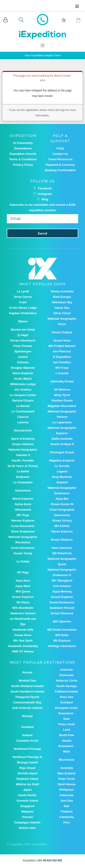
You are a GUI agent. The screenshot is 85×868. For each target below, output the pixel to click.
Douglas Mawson (23, 368)
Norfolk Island (28, 773)
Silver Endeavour (23, 531)
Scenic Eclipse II (62, 444)
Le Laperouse (62, 422)
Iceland (28, 735)
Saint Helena (66, 784)
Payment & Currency (60, 165)
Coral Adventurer (23, 548)
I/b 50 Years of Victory (23, 466)
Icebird (23, 357)
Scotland (67, 702)
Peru (67, 822)
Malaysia (27, 812)
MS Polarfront (62, 553)
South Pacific (27, 795)
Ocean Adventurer (23, 340)
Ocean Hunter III (62, 504)
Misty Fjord (62, 395)
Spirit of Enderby (23, 439)
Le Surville (62, 466)
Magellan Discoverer (62, 406)
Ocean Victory (62, 521)
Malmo (23, 321)
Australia (67, 768)
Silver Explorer (23, 373)
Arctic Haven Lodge (23, 308)
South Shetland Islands (27, 686)
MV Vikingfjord (62, 581)
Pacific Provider (23, 460)
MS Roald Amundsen (62, 630)
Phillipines (67, 790)
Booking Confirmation (60, 170)
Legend (62, 471)
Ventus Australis (62, 291)
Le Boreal (23, 406)
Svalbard (27, 727)
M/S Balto (62, 635)
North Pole (67, 735)
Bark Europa (62, 297)
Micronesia (66, 760)
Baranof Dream (23, 400)
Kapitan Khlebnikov (23, 313)
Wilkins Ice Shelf (27, 784)
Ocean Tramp (23, 553)
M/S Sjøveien (62, 621)
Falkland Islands (67, 691)
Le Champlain (23, 482)
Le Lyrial (23, 291)
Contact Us (60, 154)
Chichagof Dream (62, 452)
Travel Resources (60, 159)
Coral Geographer (62, 510)
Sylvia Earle (23, 504)
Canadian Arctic (28, 741)
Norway (27, 716)
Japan (27, 790)
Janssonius (62, 515)
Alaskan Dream (62, 400)
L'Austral (62, 373)
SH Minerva (62, 390)
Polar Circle (66, 779)
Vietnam (27, 817)
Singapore (27, 806)
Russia (28, 672)
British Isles (27, 828)
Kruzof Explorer (62, 597)
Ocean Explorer (23, 597)
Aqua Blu (62, 499)
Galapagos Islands (27, 822)
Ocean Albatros (23, 444)
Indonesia (67, 795)
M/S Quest (23, 591)
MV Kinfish (62, 526)
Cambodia (67, 817)
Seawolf (62, 482)
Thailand (67, 812)
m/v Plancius (62, 351)
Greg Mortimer (62, 477)
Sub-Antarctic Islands (27, 708)
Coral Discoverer (23, 526)
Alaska (66, 741)
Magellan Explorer (62, 460)
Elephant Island (27, 779)
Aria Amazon (62, 586)
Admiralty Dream (62, 381)
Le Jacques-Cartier (23, 395)
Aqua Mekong (62, 591)
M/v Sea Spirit (23, 641)
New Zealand (67, 773)
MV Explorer (62, 641)
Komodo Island (27, 801)
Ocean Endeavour (62, 602)
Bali (67, 806)
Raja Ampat (27, 768)
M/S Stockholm (23, 608)
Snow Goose (23, 297)
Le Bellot (23, 471)
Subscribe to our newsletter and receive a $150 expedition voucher (43, 207)
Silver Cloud (62, 313)
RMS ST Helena (23, 651)
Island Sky (62, 308)
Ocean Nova (62, 340)
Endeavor (23, 477)
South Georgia (67, 686)
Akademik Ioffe (23, 630)
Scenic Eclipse (62, 332)
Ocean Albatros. (62, 540)
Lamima (23, 422)
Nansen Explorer (23, 521)
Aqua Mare (23, 586)
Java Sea (67, 801)
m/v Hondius (62, 362)
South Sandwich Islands (27, 691)
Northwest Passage (27, 749)
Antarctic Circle (66, 681)
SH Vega (23, 572)
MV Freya (62, 368)
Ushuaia (23, 362)
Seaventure (23, 490)
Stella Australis (62, 439)
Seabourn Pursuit (62, 608)
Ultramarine (23, 510)
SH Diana (23, 602)
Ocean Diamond (62, 613)
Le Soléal (23, 561)
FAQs (60, 148)
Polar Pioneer (23, 346)
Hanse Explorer (62, 531)
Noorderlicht (23, 430)
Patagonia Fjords (27, 697)
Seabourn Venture (23, 613)
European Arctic (66, 708)
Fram (23, 302)
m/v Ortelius (23, 390)
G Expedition (62, 357)
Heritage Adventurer (62, 646)
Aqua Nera (23, 581)
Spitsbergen (23, 351)
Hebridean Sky (62, 302)
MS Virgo (23, 515)
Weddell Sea (27, 681)
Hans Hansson (62, 548)
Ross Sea (67, 697)
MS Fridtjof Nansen (62, 346)
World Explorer (23, 499)
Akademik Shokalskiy (23, 646)
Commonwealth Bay (27, 702)
